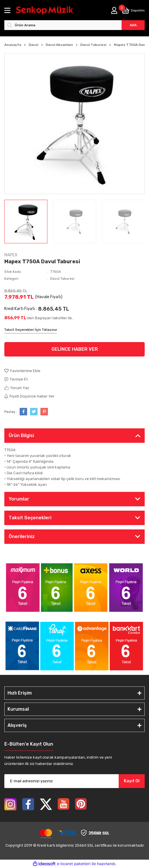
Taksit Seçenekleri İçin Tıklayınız (31, 330)
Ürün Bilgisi (21, 435)
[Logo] (45, 10)
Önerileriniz (22, 536)
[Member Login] (114, 10)
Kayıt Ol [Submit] (132, 781)
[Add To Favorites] (74, 371)
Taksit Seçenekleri (30, 518)
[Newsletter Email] (74, 781)
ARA (133, 25)
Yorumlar (19, 499)
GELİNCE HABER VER (75, 349)
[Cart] (133, 11)
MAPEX (11, 255)
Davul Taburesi (62, 279)
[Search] (74, 25)
